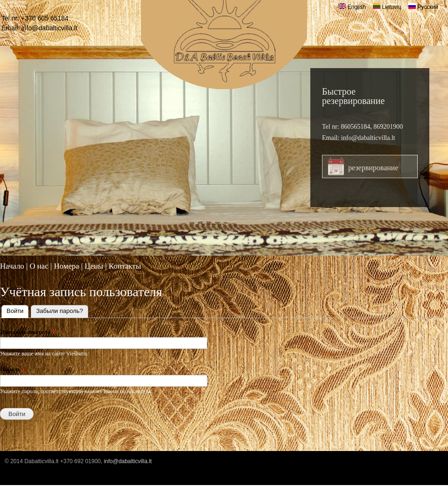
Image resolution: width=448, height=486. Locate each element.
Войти (17, 310)
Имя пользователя (28, 332)
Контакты (125, 266)
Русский (423, 7)
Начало (12, 266)
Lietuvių (387, 7)
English (352, 7)
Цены (94, 266)
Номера (66, 266)
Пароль (13, 369)
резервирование (373, 168)
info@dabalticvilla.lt (49, 28)
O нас (39, 266)
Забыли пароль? (59, 311)
